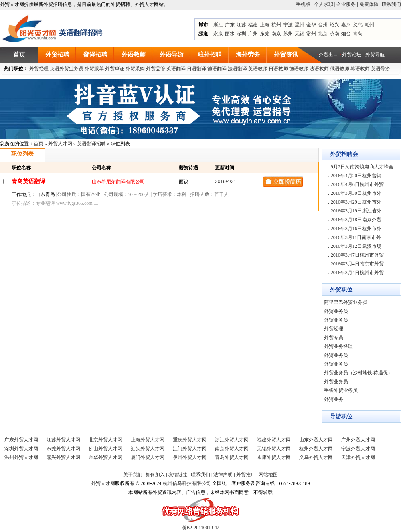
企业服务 (346, 4)
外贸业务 (334, 399)
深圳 (241, 34)
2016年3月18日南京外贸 (356, 220)
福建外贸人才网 (274, 440)
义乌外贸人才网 (316, 457)
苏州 (288, 34)
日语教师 (278, 69)
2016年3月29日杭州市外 (356, 202)
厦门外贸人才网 (148, 457)
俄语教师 (340, 69)
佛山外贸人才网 (105, 449)
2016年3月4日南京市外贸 (357, 264)
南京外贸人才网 (232, 449)
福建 (253, 25)
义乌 (358, 25)
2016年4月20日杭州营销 (356, 176)
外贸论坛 (352, 55)
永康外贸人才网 (274, 457)
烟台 (346, 34)
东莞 (265, 34)
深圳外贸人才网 (21, 449)
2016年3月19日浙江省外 (356, 211)
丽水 (230, 34)
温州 (300, 25)
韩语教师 (360, 69)
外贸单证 (115, 69)
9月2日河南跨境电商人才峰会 (362, 167)
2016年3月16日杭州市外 (356, 229)
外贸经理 (39, 69)
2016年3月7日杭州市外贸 (357, 255)
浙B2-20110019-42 (200, 528)
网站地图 (268, 475)
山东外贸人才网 (316, 440)
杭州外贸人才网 (316, 449)
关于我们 (133, 475)
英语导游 (381, 69)
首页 (38, 144)
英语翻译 (176, 69)
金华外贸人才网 (105, 457)
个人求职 (324, 4)
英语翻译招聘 (91, 144)
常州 (311, 34)
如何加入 (155, 475)
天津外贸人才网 (358, 457)
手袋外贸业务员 (341, 390)
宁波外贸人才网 (358, 449)
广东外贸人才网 (21, 440)
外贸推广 (246, 475)
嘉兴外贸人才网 (63, 457)
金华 (311, 25)
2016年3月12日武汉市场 (356, 246)
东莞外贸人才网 (63, 449)
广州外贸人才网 (358, 440)
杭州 (276, 25)
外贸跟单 (94, 69)
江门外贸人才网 (190, 449)
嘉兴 (346, 25)
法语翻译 (237, 69)
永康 (218, 34)
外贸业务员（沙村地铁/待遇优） (358, 373)
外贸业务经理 (338, 346)
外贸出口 (328, 55)
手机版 (303, 4)
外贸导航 (375, 55)
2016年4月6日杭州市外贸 (357, 184)
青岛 (358, 34)
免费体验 (369, 4)
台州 (323, 25)
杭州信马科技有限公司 (187, 483)
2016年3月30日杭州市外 (356, 193)
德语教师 (299, 69)
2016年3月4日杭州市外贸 (357, 273)
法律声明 (223, 475)
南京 (276, 34)
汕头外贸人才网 (148, 449)
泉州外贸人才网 (190, 457)
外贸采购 (135, 69)
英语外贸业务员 (67, 69)
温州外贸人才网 (21, 457)
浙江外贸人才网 (232, 440)
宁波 (288, 25)
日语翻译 (196, 69)
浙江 (218, 25)
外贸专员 (334, 338)
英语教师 (258, 69)
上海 (265, 25)
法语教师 (319, 69)
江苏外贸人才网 (63, 440)
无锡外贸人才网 (274, 449)
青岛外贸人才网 (232, 457)
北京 (323, 34)
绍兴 (334, 25)
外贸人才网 (60, 144)
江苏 (241, 25)
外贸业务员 (336, 311)
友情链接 (178, 475)
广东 (230, 25)
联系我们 (391, 4)
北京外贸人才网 (105, 440)
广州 (253, 34)
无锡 (300, 34)
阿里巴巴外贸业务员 (346, 302)
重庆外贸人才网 (190, 440)
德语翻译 (217, 69)
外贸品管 (156, 69)
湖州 (369, 25)
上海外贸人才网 (148, 440)
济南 (334, 34)
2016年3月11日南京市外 (356, 237)
